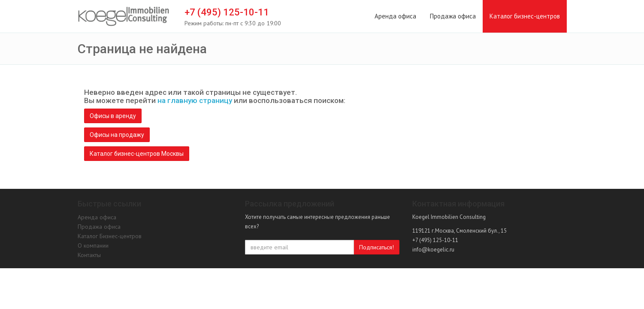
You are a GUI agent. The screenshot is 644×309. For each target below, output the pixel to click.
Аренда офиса (395, 16)
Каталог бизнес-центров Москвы (137, 154)
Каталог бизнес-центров (525, 16)
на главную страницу (195, 100)
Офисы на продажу (117, 135)
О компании (93, 245)
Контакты (89, 255)
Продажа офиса (453, 16)
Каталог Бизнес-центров (110, 236)
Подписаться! (376, 247)
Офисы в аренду (113, 116)
